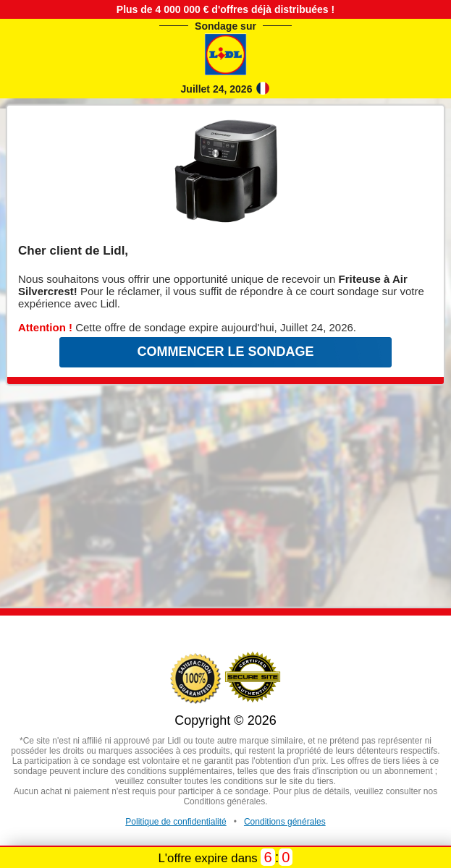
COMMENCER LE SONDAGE (225, 352)
